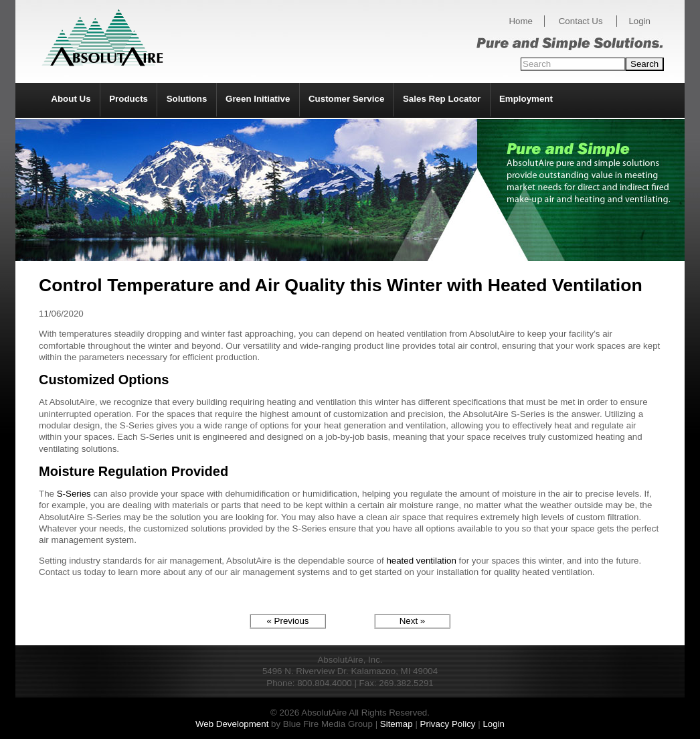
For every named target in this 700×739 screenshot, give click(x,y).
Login (639, 21)
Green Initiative (258, 99)
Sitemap (397, 724)
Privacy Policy (448, 724)
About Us (71, 99)
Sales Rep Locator (442, 99)
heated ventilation (421, 561)
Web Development (232, 724)
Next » (413, 621)
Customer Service (346, 99)
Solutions (187, 99)
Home (521, 21)
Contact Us (581, 21)
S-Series (74, 494)
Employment (526, 99)
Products (128, 99)
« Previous (288, 621)
